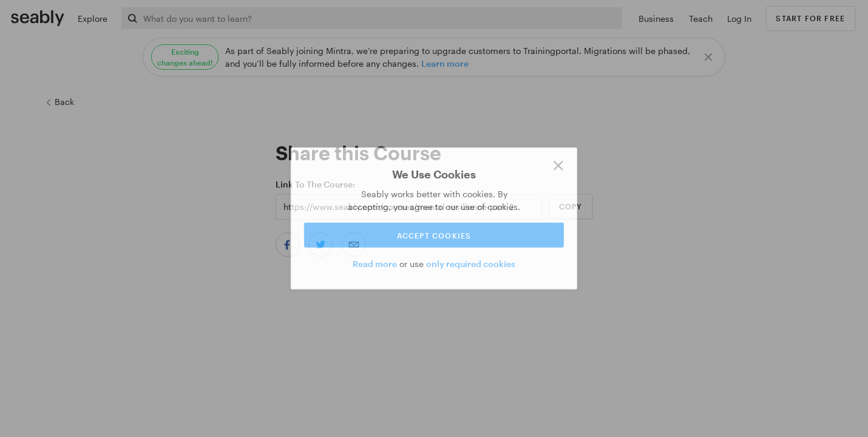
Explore (93, 19)
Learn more (445, 63)
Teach (701, 19)
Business (656, 19)
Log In (739, 19)
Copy (571, 206)
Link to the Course (314, 184)
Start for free (810, 18)
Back (59, 102)
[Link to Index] (38, 18)
